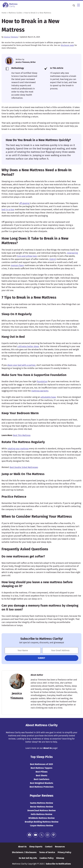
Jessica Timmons (11, 37)
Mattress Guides (15, 13)
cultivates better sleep (28, 346)
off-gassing (24, 203)
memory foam (17, 265)
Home (4, 13)
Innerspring (72, 253)
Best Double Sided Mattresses (24, 467)
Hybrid (53, 259)
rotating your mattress (18, 449)
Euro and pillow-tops (27, 256)
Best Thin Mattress (22, 435)
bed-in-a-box (8, 209)
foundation (42, 381)
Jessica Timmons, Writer (26, 62)
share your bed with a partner (21, 365)
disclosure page (67, 45)
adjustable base (48, 397)
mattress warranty (40, 391)
